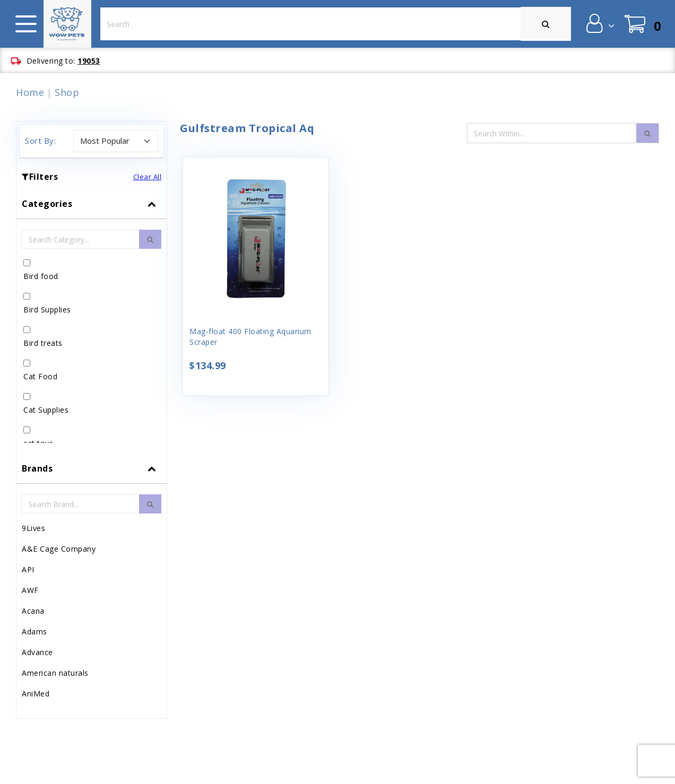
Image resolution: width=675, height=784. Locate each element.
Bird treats (43, 343)
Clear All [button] (148, 177)
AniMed (36, 694)
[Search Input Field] (552, 133)
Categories (47, 204)
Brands (37, 468)
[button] (599, 23)
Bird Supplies (47, 310)
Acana (33, 611)
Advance (37, 652)
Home (30, 92)
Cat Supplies (46, 410)
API (28, 569)
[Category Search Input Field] (81, 239)
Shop (67, 92)
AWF (30, 590)
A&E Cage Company (59, 549)
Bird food (41, 276)
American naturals (55, 673)
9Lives (33, 528)
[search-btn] (150, 239)
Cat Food (40, 376)
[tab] (92, 321)
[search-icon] (647, 133)
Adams (34, 631)
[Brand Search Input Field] (81, 504)
